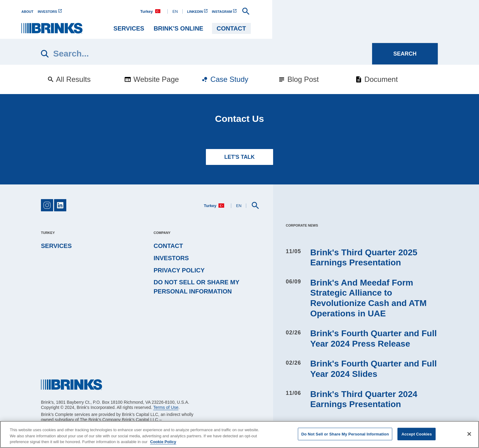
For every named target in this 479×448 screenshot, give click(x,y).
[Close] (469, 434)
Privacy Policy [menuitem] (179, 270)
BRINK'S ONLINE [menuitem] (366, 28)
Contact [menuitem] (419, 28)
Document (376, 79)
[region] (239, 434)
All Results (69, 79)
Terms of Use (166, 407)
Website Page (152, 79)
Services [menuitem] (316, 28)
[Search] (207, 54)
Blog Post (298, 79)
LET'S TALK (239, 157)
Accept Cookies (417, 434)
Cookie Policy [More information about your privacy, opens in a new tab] (163, 442)
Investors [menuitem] (171, 258)
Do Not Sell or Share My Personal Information (196, 287)
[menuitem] (49, 11)
